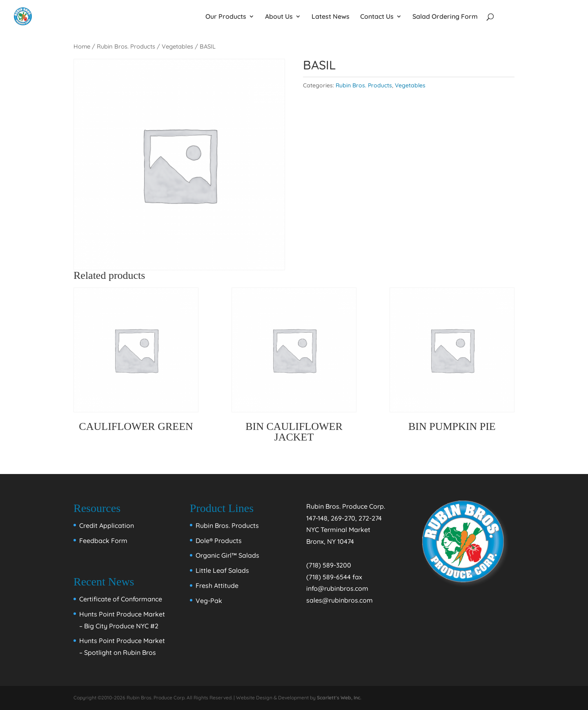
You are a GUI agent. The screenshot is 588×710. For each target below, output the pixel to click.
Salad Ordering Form (445, 17)
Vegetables (177, 46)
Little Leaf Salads (222, 570)
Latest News (331, 17)
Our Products (226, 17)
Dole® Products (219, 541)
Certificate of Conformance (121, 599)
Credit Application (107, 525)
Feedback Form (103, 541)
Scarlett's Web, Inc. (339, 698)
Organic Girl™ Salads (227, 555)
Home (82, 46)
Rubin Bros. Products (126, 46)
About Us (279, 17)
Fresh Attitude (217, 585)
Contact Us (377, 17)
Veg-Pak (209, 601)
